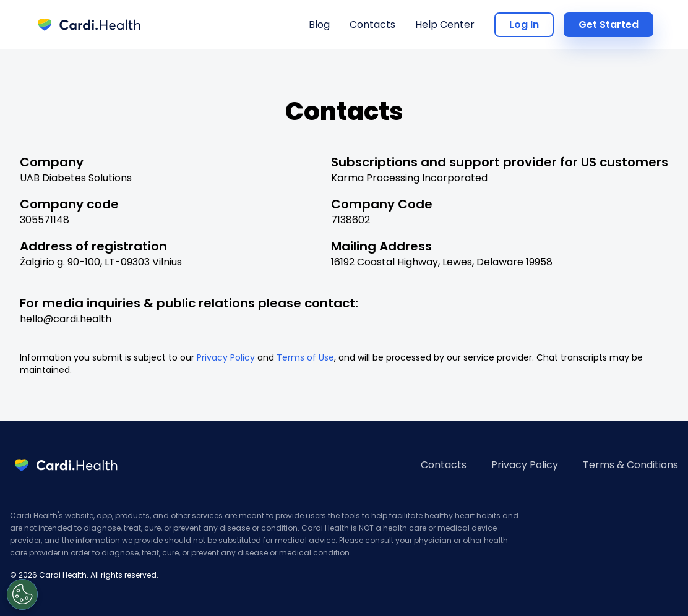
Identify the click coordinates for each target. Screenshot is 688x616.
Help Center (445, 24)
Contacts (372, 24)
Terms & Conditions (630, 465)
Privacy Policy (226, 357)
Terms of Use (305, 357)
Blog (319, 24)
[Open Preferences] (22, 594)
